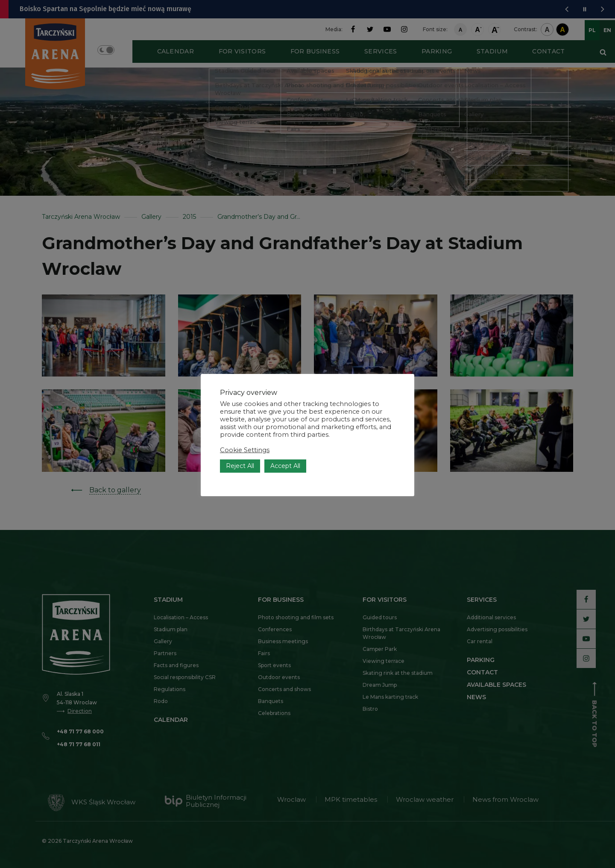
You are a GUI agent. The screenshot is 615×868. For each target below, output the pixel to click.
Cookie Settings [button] (245, 434)
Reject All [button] (240, 450)
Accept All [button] (285, 450)
